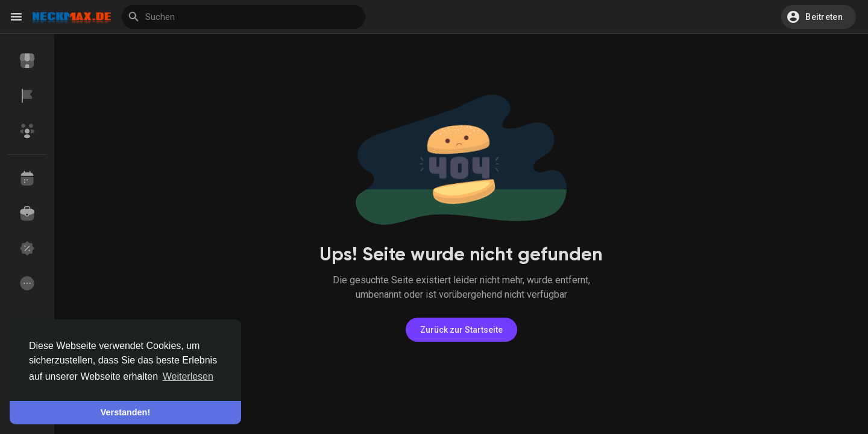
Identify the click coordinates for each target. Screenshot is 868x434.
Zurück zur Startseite (461, 330)
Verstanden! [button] (125, 412)
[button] (819, 17)
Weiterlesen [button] (188, 376)
